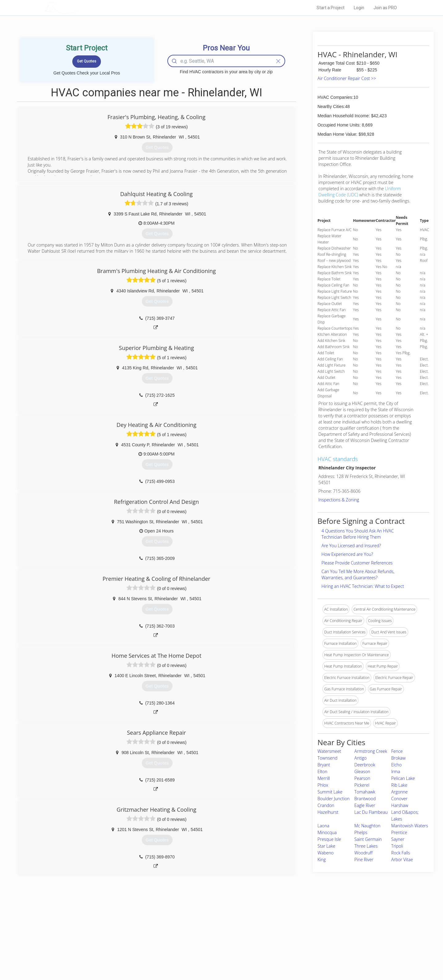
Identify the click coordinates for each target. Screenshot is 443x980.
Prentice (399, 832)
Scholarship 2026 (307, 928)
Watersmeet (329, 751)
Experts (196, 935)
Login (359, 8)
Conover (399, 799)
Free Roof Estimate (121, 949)
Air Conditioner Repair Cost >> (347, 78)
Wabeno (325, 853)
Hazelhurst (328, 812)
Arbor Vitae (402, 860)
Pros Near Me (116, 935)
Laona (323, 826)
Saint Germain (368, 839)
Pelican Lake (403, 778)
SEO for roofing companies (315, 956)
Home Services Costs (123, 928)
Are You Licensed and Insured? (351, 546)
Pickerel (362, 785)
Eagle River (365, 805)
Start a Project (331, 8)
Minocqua (327, 832)
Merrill (324, 778)
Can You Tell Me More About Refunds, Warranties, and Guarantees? (358, 574)
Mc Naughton (367, 826)
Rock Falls (401, 853)
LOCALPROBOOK (80, 8)
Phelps (361, 832)
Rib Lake (399, 785)
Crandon (326, 805)
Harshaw (400, 805)
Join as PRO (385, 8)
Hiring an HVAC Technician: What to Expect (363, 586)
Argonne (400, 792)
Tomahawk (365, 792)
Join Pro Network (204, 928)
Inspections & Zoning (339, 500)
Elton (322, 771)
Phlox (323, 785)
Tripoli (397, 846)
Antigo (361, 758)
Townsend (327, 758)
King (322, 860)
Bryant (324, 765)
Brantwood (365, 799)
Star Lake (326, 846)
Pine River (364, 860)
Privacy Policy (304, 935)
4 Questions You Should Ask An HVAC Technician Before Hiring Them (358, 534)
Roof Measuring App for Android (217, 956)
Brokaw (399, 758)
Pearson (362, 778)
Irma (396, 771)
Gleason (362, 771)
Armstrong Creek (371, 751)
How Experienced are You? (347, 554)
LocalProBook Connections (316, 949)
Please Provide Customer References (357, 563)
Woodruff (363, 853)
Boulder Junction (333, 799)
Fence (397, 751)
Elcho (397, 765)
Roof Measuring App (207, 942)
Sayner (398, 839)
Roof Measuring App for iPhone (216, 949)
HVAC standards (338, 459)
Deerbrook (365, 765)
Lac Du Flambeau (371, 812)
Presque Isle (329, 839)
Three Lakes (366, 846)
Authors (299, 942)
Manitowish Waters (410, 826)
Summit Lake (330, 792)
